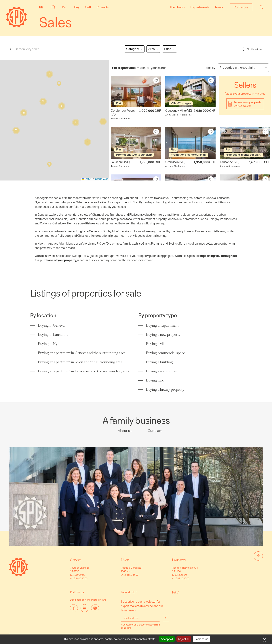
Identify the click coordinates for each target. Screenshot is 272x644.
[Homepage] (17, 26)
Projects (103, 7)
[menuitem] (42, 7)
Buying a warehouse (161, 371)
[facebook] (74, 608)
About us (125, 431)
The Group (177, 7)
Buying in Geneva (51, 325)
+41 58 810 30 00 (79, 578)
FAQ (176, 592)
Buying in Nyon (50, 344)
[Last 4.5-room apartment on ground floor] (136, 143)
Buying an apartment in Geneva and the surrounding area (82, 353)
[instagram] (95, 608)
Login (261, 7)
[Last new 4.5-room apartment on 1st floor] (245, 143)
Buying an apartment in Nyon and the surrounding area (80, 362)
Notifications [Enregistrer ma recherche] (254, 49)
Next (161, 92)
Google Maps (101, 179)
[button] (53, 7)
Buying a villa (156, 344)
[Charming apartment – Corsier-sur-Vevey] (136, 91)
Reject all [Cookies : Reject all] (184, 639)
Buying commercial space (165, 353)
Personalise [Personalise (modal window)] (201, 639)
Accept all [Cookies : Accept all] (167, 639)
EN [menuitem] (41, 7)
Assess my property (248, 104)
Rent (65, 7)
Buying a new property (163, 335)
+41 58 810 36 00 (130, 575)
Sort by (210, 68)
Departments (200, 7)
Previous (111, 92)
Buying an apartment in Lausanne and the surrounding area (83, 371)
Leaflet (86, 179)
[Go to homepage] (19, 575)
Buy (77, 7)
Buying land (155, 380)
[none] (42, 7)
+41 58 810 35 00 (181, 578)
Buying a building (159, 362)
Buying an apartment (162, 325)
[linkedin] (84, 608)
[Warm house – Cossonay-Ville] (190, 91)
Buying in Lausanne (53, 335)
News (219, 7)
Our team (155, 431)
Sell (88, 7)
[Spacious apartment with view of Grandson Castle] (190, 143)
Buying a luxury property (165, 389)
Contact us (241, 7)
